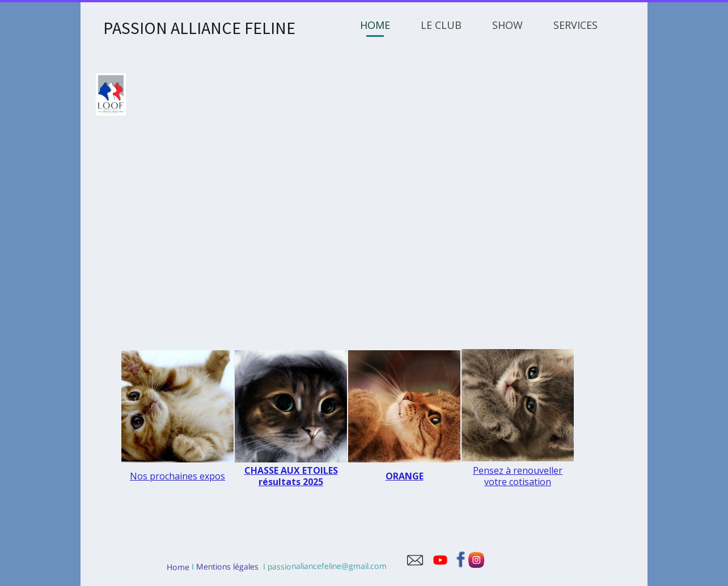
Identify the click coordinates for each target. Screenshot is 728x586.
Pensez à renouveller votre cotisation (518, 476)
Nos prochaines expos (177, 476)
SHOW (507, 25)
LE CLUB (441, 25)
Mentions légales (226, 566)
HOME (375, 25)
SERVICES (575, 25)
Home (178, 566)
